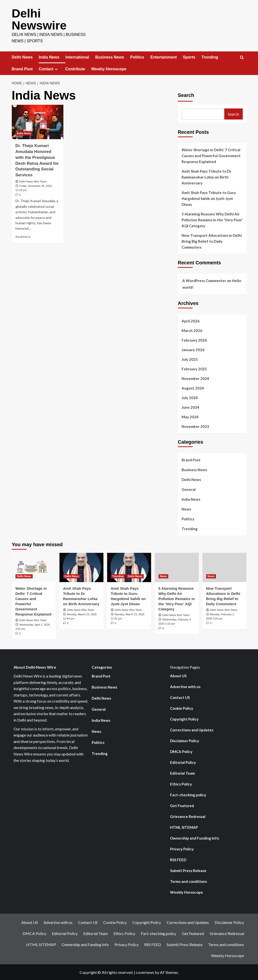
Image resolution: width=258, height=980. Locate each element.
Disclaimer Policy (185, 740)
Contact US (180, 697)
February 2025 (194, 368)
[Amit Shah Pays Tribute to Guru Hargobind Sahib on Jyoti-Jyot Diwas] (129, 567)
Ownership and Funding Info (194, 838)
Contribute (75, 68)
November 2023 (195, 426)
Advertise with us (185, 686)
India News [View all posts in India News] (24, 133)
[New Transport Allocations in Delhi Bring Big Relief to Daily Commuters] (224, 567)
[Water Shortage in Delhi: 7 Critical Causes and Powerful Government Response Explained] (34, 567)
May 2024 (190, 416)
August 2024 (193, 388)
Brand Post (22, 68)
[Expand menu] (56, 69)
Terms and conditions (188, 881)
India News (49, 57)
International (77, 57)
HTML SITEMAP (184, 827)
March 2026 (192, 330)
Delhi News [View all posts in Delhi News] (24, 576)
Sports (189, 57)
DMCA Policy (181, 751)
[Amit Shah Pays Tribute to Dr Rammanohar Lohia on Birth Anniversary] (81, 567)
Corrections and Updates (192, 729)
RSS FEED (178, 859)
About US (178, 675)
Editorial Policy (183, 762)
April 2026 (191, 320)
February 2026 (194, 340)
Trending (210, 57)
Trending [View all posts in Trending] (118, 576)
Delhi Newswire (39, 19)
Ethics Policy (181, 784)
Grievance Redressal (188, 816)
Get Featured (182, 805)
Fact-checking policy (188, 794)
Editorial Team (182, 773)
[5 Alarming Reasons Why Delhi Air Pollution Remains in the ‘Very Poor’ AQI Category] (177, 567)
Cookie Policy (182, 708)
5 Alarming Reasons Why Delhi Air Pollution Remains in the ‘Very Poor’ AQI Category (212, 219)
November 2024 (195, 378)
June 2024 (190, 407)
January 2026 (193, 349)
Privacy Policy (182, 848)
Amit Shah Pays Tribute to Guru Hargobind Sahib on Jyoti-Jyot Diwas (209, 198)
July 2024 (190, 397)
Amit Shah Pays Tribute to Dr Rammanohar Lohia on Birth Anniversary (206, 177)
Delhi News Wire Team (33, 181)
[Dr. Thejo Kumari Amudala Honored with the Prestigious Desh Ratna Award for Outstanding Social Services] (38, 121)
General (189, 489)
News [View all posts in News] (164, 576)
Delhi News (22, 57)
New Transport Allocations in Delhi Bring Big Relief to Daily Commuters (212, 241)
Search (186, 95)
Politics (137, 57)
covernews (145, 972)
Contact (49, 69)
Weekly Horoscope (109, 68)
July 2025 (190, 359)
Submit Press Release (188, 870)
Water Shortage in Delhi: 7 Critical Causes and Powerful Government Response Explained (211, 155)
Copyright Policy (184, 719)
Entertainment (164, 57)
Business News (109, 57)
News (186, 509)
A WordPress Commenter (204, 280)
